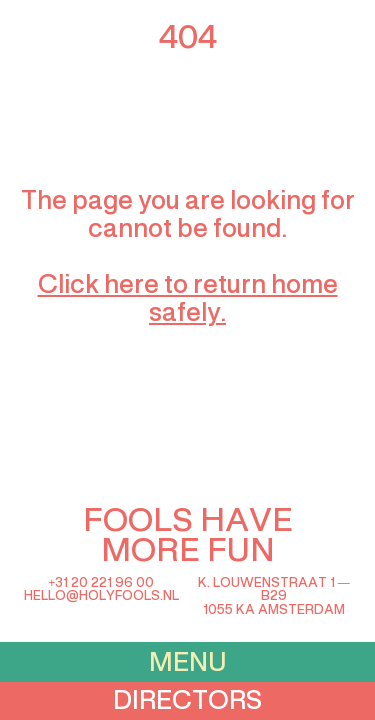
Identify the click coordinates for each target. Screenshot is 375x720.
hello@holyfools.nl (101, 597)
